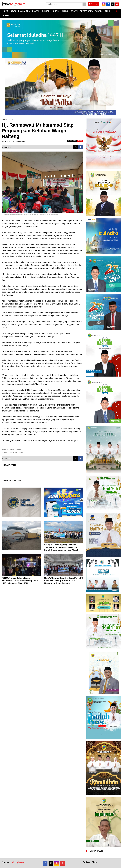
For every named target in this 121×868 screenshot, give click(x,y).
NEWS (13, 11)
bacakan (72, 141)
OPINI (107, 11)
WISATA (99, 11)
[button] (117, 10)
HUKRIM (55, 11)
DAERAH (46, 11)
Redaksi (87, 862)
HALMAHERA (24, 11)
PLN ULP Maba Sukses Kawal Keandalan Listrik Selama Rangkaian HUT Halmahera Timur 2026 (20, 581)
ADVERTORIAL (86, 11)
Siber (94, 862)
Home (4, 120)
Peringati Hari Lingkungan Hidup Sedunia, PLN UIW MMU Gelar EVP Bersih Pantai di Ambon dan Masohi (62, 547)
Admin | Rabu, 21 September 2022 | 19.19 (14, 141)
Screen (93, 4)
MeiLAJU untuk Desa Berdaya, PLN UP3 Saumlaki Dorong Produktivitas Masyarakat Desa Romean (63, 581)
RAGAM (74, 11)
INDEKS (6, 16)
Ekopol (10, 120)
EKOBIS (65, 11)
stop (80, 141)
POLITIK (36, 11)
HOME (5, 11)
